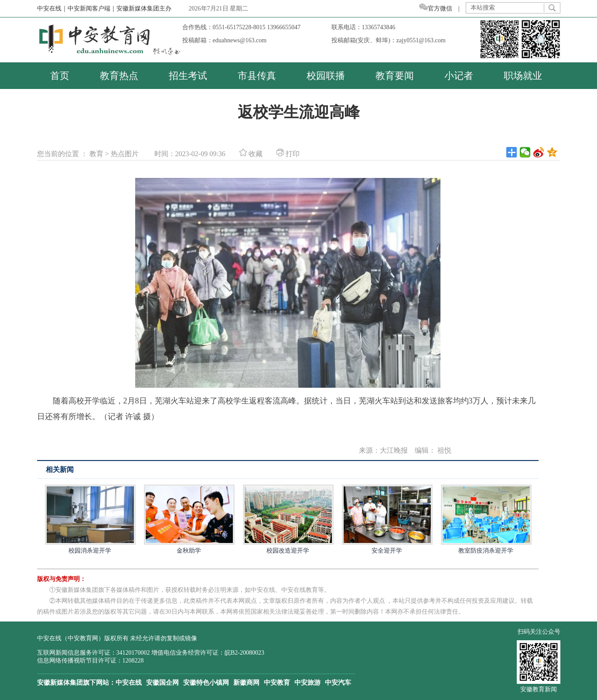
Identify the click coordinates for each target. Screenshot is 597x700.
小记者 (459, 76)
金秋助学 (189, 519)
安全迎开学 (387, 519)
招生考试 (188, 76)
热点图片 (125, 154)
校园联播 (326, 76)
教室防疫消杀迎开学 (486, 519)
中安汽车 (338, 683)
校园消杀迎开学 (90, 519)
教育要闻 (395, 76)
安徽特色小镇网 (206, 683)
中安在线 (129, 683)
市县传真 (257, 76)
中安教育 (277, 683)
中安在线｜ (52, 9)
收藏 (251, 154)
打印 (288, 154)
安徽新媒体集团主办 (144, 9)
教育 (96, 154)
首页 (60, 76)
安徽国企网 (162, 683)
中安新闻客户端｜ (92, 9)
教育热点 (119, 76)
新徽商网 (246, 683)
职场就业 (523, 76)
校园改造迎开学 (288, 519)
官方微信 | (442, 9)
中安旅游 (307, 683)
